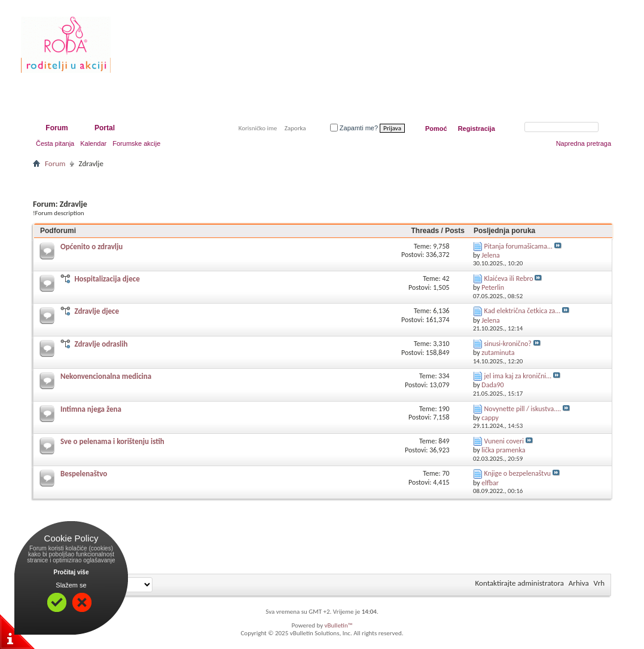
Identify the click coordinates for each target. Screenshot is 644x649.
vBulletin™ (339, 625)
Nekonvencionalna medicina (106, 376)
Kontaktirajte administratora (520, 583)
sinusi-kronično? (508, 344)
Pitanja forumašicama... (518, 246)
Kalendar (93, 143)
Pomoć (436, 128)
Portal (105, 128)
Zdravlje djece (97, 311)
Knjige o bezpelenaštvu (518, 473)
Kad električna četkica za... (523, 311)
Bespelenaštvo (84, 474)
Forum (57, 128)
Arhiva (579, 583)
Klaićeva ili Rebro (509, 278)
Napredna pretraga (584, 143)
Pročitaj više (71, 572)
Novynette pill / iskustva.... (523, 409)
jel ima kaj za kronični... (518, 376)
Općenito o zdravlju (91, 247)
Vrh (599, 583)
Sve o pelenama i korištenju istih (112, 441)
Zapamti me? (354, 128)
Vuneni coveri (504, 441)
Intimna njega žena (91, 409)
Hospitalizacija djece (107, 279)
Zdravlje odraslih (101, 344)
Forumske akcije (136, 143)
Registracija (477, 128)
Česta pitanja (55, 143)
